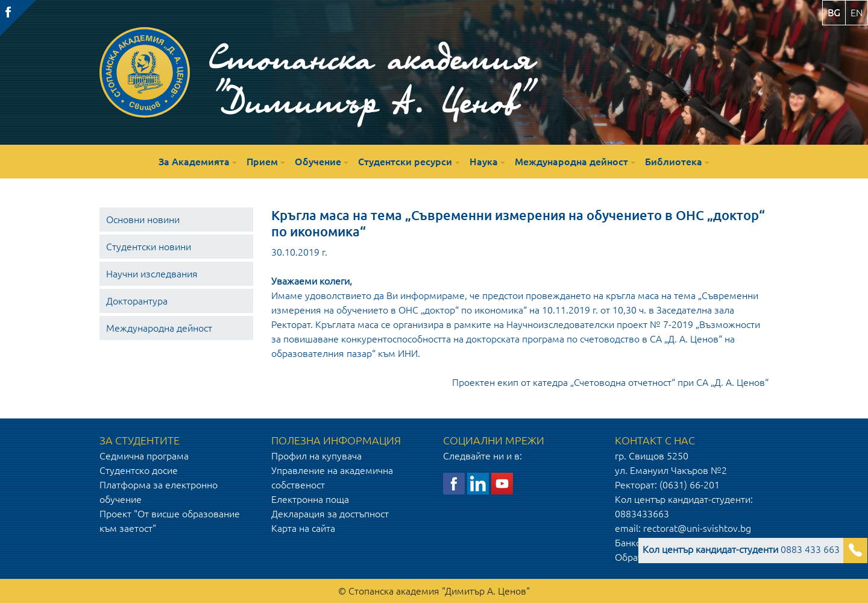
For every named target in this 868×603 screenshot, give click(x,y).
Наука (484, 162)
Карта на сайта (303, 528)
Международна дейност (571, 162)
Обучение (318, 162)
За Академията (194, 162)
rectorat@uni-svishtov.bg (697, 528)
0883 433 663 (741, 549)
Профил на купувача (316, 456)
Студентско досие (139, 470)
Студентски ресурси (405, 162)
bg (834, 13)
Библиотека (674, 162)
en (857, 13)
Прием (262, 162)
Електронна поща (310, 499)
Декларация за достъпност (330, 514)
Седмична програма (144, 456)
